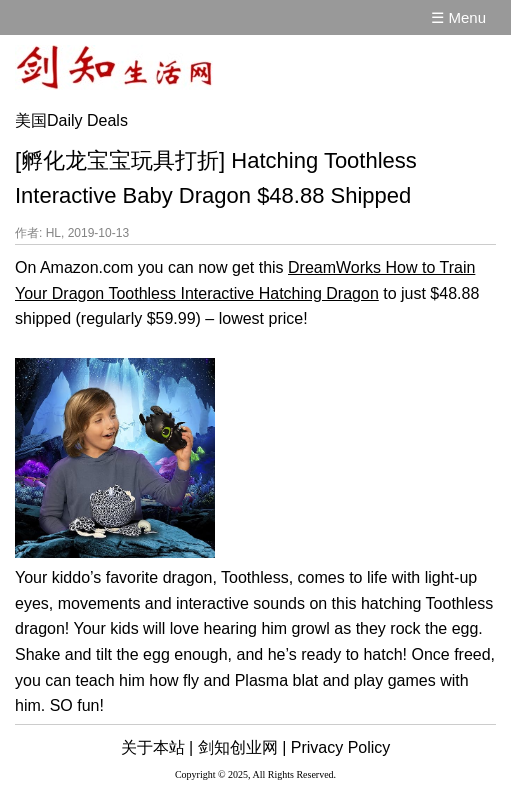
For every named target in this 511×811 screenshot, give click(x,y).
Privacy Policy (341, 747)
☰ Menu (458, 17)
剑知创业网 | (242, 747)
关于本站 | (157, 747)
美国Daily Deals (71, 120)
